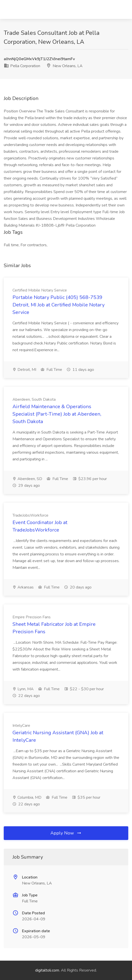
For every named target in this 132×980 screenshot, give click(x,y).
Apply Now (66, 833)
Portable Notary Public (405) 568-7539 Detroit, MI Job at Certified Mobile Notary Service (59, 305)
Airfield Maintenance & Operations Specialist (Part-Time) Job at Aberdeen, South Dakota (57, 414)
